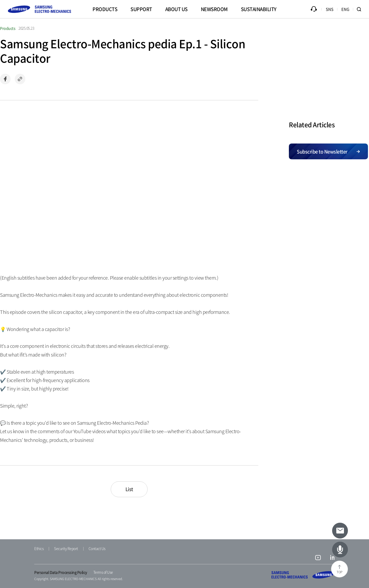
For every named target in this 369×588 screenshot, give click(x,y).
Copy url (20, 79)
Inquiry (314, 9)
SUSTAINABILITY (259, 9)
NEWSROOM (214, 9)
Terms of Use (103, 572)
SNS (330, 9)
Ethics (39, 549)
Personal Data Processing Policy (61, 572)
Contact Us (97, 549)
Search (361, 9)
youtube (318, 558)
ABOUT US (176, 9)
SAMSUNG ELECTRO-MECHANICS (303, 575)
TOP (339, 572)
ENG (345, 9)
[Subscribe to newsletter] (340, 531)
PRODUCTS (105, 9)
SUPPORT (141, 9)
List (129, 489)
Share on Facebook (5, 79)
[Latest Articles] (340, 550)
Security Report (66, 549)
